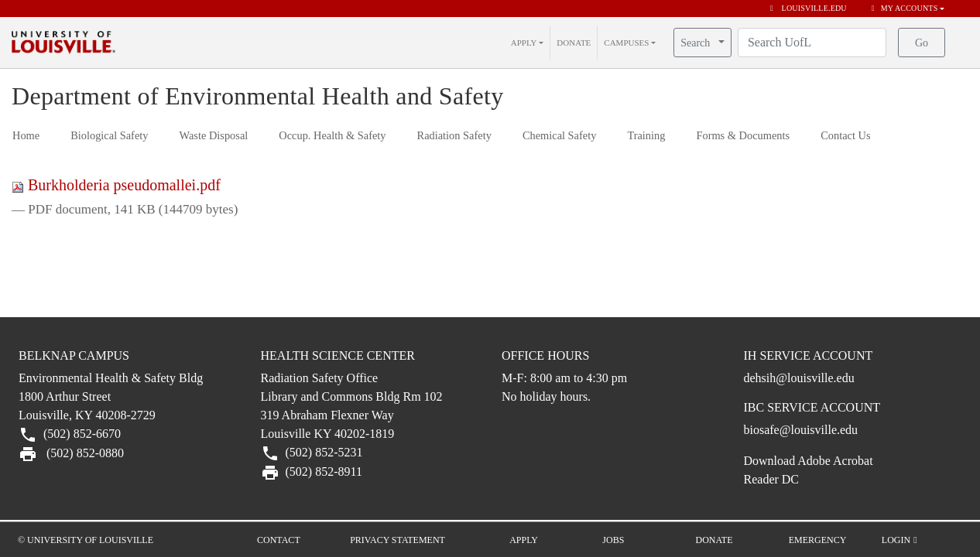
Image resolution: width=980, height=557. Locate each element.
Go (922, 43)
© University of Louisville (86, 540)
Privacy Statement (397, 540)
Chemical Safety (560, 135)
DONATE (574, 43)
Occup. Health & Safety (332, 135)
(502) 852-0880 (84, 453)
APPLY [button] (524, 43)
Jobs (613, 540)
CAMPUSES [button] (626, 43)
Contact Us (845, 135)
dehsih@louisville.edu (799, 378)
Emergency (818, 540)
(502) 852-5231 (323, 452)
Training (646, 135)
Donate (714, 540)
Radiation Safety (454, 135)
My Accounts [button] (905, 8)
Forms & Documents (743, 135)
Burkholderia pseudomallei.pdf (116, 185)
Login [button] (899, 540)
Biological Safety (109, 135)
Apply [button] (524, 540)
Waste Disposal (214, 135)
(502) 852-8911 (324, 472)
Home (26, 135)
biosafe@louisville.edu (801, 430)
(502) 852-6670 (81, 434)
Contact (279, 540)
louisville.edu (809, 8)
